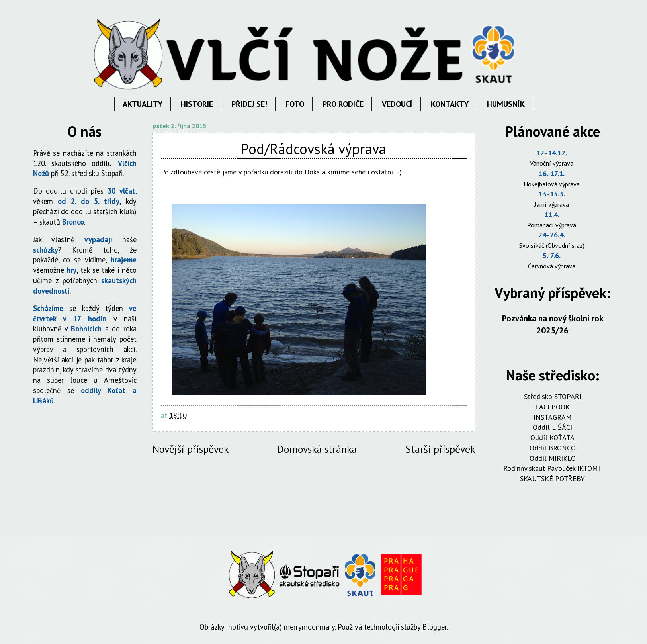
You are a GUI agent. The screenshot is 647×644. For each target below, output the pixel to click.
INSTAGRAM (553, 417)
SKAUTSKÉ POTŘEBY (552, 479)
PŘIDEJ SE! (249, 104)
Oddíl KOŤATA (552, 437)
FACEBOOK (552, 407)
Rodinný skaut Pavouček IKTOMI (553, 468)
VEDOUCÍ (397, 104)
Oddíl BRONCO (553, 448)
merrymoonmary (309, 627)
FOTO (295, 104)
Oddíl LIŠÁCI (552, 427)
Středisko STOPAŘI (553, 396)
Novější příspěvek (191, 449)
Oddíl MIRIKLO (553, 458)
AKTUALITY (143, 104)
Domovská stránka (317, 449)
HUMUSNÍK (506, 104)
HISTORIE (197, 104)
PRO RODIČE (343, 104)
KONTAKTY (450, 104)
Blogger (435, 627)
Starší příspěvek (440, 449)
